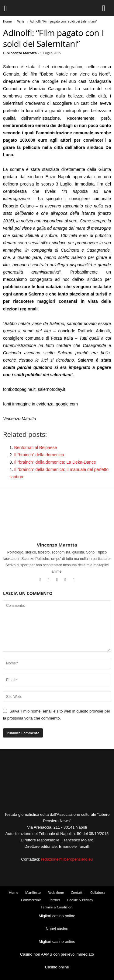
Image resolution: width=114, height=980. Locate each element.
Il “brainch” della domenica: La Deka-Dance (55, 462)
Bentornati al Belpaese (36, 448)
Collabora (98, 892)
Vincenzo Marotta (22, 53)
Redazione (56, 892)
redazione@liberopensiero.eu (67, 859)
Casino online (57, 967)
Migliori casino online (57, 916)
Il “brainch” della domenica (39, 455)
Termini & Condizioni (57, 907)
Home (7, 21)
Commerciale (31, 900)
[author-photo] (57, 524)
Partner (55, 900)
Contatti (77, 892)
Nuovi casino (57, 929)
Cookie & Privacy (80, 900)
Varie (21, 21)
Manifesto (33, 892)
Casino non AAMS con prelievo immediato (57, 954)
